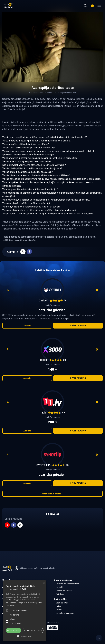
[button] (25, 636)
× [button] (44, 583)
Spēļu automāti (62, 603)
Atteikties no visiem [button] (33, 630)
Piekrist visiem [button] (14, 630)
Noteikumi (60, 594)
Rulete (59, 606)
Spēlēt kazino (78, 326)
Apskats (27, 326)
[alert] (25, 611)
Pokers (59, 610)
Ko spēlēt (60, 587)
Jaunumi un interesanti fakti (67, 584)
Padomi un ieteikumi (64, 591)
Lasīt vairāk (10, 605)
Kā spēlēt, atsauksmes (65, 613)
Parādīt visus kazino (52, 494)
